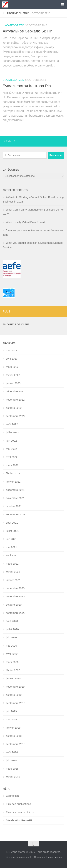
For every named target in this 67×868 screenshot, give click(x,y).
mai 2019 (11, 719)
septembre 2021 (16, 514)
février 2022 (13, 473)
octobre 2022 (14, 408)
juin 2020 (11, 637)
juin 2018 (11, 760)
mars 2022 (12, 465)
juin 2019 (11, 711)
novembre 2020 (15, 596)
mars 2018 (12, 769)
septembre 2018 (16, 744)
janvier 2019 (13, 728)
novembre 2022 (15, 400)
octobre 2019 (14, 695)
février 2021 (13, 572)
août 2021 (12, 523)
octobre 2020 (14, 605)
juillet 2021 (12, 531)
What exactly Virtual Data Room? (26, 222)
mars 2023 (12, 367)
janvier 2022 (13, 482)
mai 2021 (11, 547)
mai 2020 (11, 646)
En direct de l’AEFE (16, 324)
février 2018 (13, 777)
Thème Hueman (54, 857)
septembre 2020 (16, 613)
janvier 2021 (13, 580)
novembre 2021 (15, 498)
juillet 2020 (12, 629)
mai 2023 (11, 350)
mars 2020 (12, 662)
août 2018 (12, 752)
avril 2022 (12, 457)
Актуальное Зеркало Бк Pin (28, 31)
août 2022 (12, 424)
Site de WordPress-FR (19, 820)
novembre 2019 (15, 687)
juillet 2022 (12, 432)
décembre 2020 (15, 588)
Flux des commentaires (20, 812)
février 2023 (13, 375)
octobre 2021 (14, 506)
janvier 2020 (13, 678)
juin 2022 (11, 441)
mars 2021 (12, 564)
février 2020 (13, 670)
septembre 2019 (16, 703)
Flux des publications (18, 804)
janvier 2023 (13, 383)
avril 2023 (12, 359)
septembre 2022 (16, 416)
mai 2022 (11, 449)
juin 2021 (11, 539)
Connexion (12, 796)
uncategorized (13, 25)
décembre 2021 (15, 490)
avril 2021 (12, 555)
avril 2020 (12, 654)
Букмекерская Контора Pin (27, 86)
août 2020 (12, 621)
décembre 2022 (15, 391)
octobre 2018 (14, 736)
